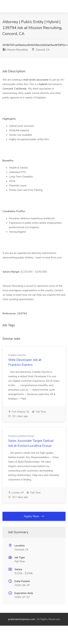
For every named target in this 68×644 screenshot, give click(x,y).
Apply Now (34, 516)
